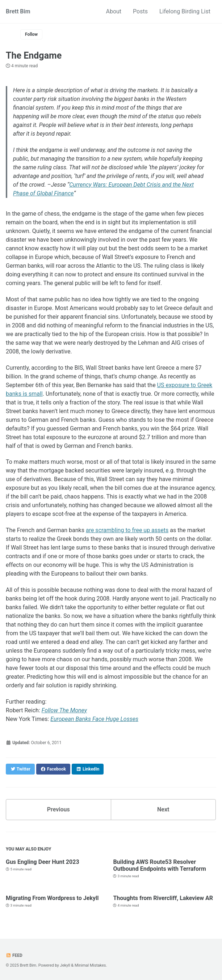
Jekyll (65, 965)
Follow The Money (64, 710)
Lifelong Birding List (185, 11)
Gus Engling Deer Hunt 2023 (43, 862)
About (114, 11)
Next (163, 809)
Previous (58, 809)
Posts (140, 11)
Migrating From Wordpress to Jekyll (52, 898)
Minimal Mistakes (90, 965)
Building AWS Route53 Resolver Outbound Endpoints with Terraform (159, 865)
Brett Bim (18, 11)
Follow (31, 34)
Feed (14, 955)
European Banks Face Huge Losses (94, 719)
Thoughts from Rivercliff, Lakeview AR (163, 898)
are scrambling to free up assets (127, 530)
